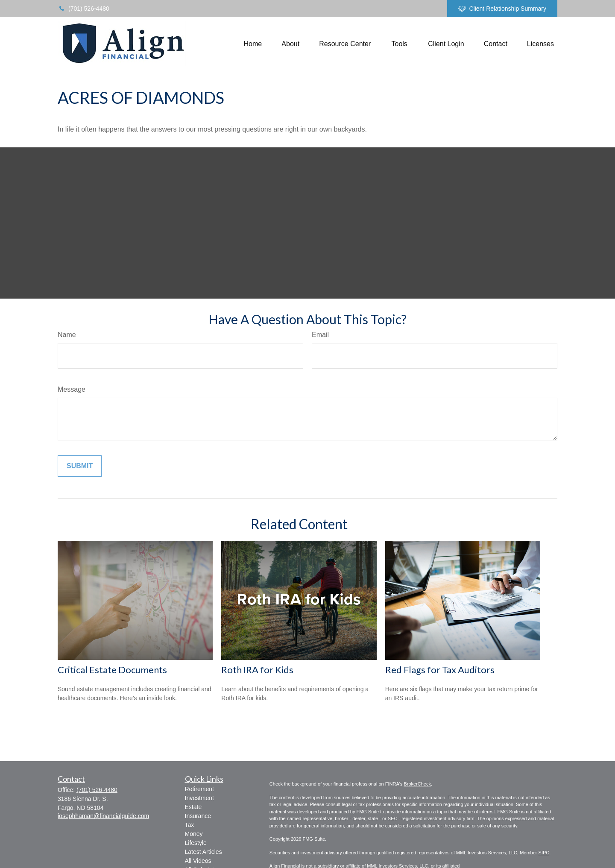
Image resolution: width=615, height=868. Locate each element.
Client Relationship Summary (502, 9)
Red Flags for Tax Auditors (440, 670)
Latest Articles (204, 852)
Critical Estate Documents (112, 670)
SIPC (544, 853)
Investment (199, 798)
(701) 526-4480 (83, 9)
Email (320, 335)
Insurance (198, 816)
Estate (193, 807)
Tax (190, 825)
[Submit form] (80, 466)
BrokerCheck (417, 784)
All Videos (198, 861)
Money (194, 834)
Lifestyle (196, 843)
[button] (253, 44)
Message (72, 389)
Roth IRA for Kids (257, 670)
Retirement (199, 789)
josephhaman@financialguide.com (103, 816)
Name (67, 335)
